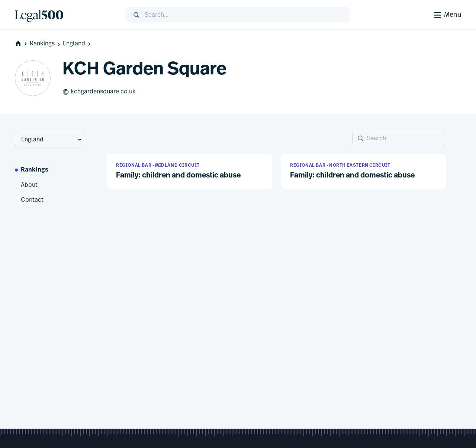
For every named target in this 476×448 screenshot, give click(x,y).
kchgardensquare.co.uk (99, 92)
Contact (32, 200)
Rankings (46, 44)
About (29, 185)
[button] (190, 171)
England (77, 44)
